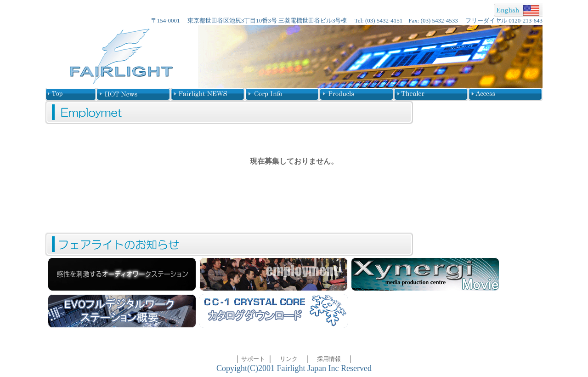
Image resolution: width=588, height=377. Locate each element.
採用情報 (329, 359)
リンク (289, 359)
